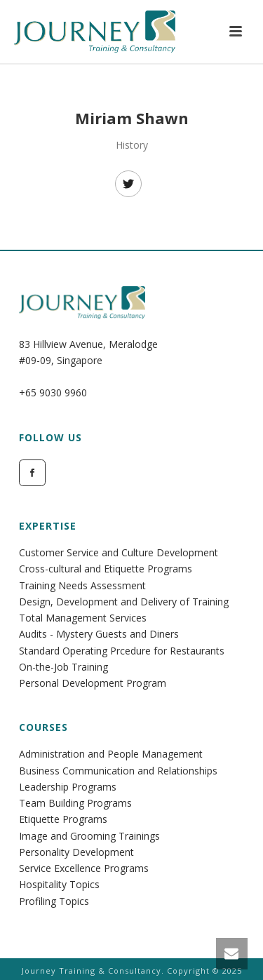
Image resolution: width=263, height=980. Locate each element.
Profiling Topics (54, 901)
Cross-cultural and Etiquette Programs (106, 569)
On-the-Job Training (63, 667)
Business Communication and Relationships (118, 771)
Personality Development (76, 852)
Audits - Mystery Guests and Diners (99, 634)
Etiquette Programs (63, 819)
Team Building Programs (75, 803)
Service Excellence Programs (84, 868)
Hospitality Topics (59, 884)
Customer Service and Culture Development (119, 552)
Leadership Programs (68, 787)
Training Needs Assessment (82, 585)
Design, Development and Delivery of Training (124, 602)
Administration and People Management (111, 754)
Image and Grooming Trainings (89, 836)
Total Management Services (83, 618)
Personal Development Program (93, 683)
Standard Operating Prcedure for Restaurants (122, 651)
